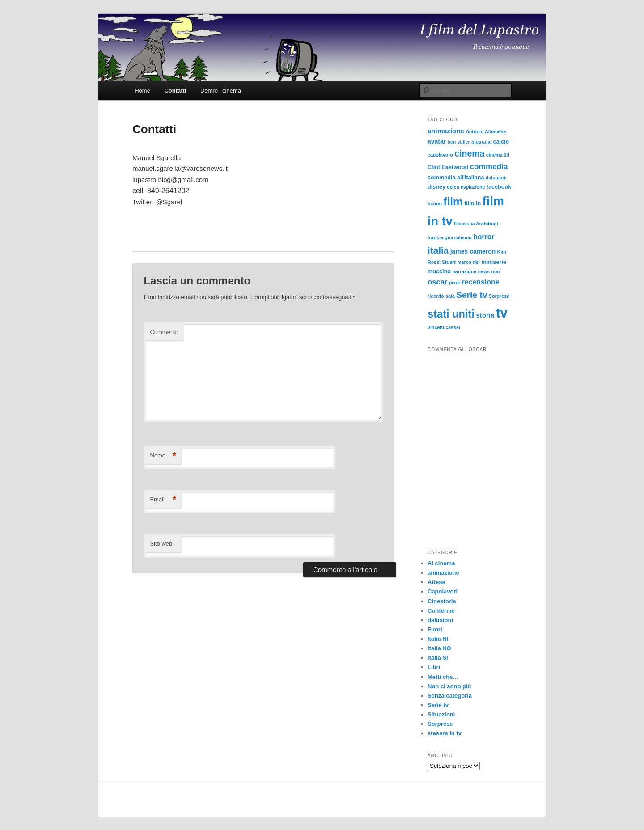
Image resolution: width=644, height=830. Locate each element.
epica (453, 187)
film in (472, 203)
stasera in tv (445, 733)
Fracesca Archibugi (476, 224)
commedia (489, 166)
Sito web (161, 544)
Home (142, 91)
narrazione (464, 271)
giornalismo (458, 237)
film (453, 201)
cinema (469, 153)
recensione (481, 282)
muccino (439, 271)
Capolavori (443, 591)
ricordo (436, 296)
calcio (501, 142)
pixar (455, 283)
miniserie (494, 262)
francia (435, 237)
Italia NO (439, 648)
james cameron (473, 251)
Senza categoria (450, 696)
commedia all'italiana (456, 178)
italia (438, 250)
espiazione (473, 187)
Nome (163, 456)
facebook (499, 187)
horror (484, 237)
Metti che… (443, 677)
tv (502, 313)
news (484, 271)
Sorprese (499, 296)
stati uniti (451, 314)
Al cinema (441, 563)
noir (496, 271)
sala (450, 296)
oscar (437, 282)
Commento (164, 332)
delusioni (496, 178)
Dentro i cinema (221, 91)
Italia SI (438, 658)
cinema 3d (498, 155)
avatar (437, 141)
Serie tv (472, 295)
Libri (434, 667)
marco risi (468, 262)
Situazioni (441, 714)
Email (163, 500)
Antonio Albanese (486, 131)
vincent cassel (444, 327)
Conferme (441, 611)
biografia (481, 142)
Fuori (435, 629)
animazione (446, 131)
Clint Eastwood (448, 167)
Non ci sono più (449, 686)
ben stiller (458, 142)
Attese (436, 582)
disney (436, 187)
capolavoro (440, 155)
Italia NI (438, 639)
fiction (435, 203)
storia (485, 315)
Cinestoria (442, 601)
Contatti (175, 91)
